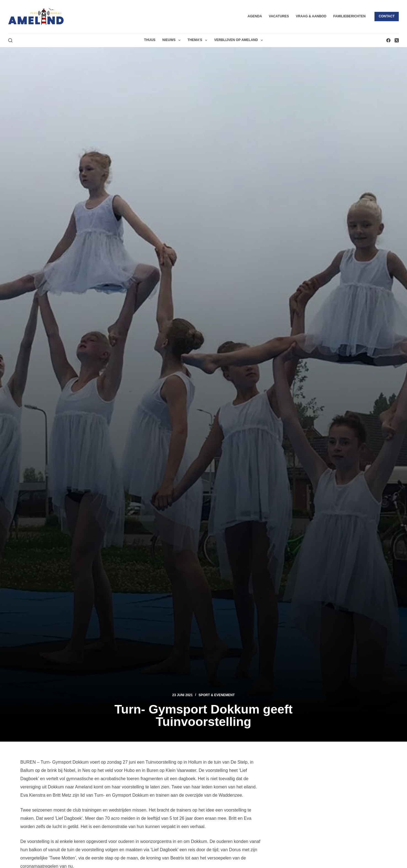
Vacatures (279, 16)
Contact (387, 16)
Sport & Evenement (217, 695)
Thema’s (198, 40)
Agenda (255, 16)
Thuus (150, 40)
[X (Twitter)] (397, 40)
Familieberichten (349, 16)
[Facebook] (388, 40)
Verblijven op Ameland (240, 40)
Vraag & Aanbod (311, 16)
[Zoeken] (10, 40)
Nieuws (172, 40)
